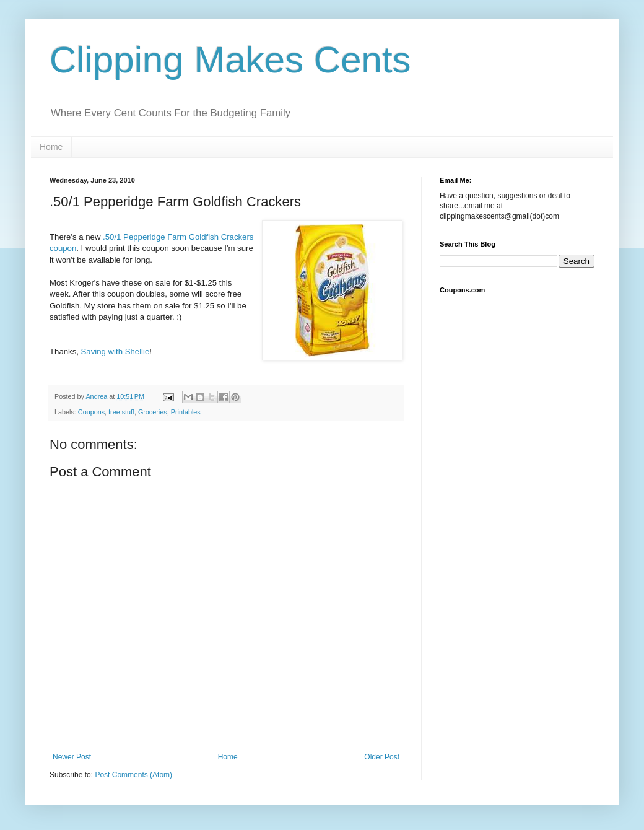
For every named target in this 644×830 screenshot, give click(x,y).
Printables (186, 412)
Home (51, 147)
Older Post (382, 757)
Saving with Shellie (115, 352)
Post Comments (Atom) (133, 775)
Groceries (153, 412)
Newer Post (72, 757)
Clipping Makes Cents (230, 60)
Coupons (91, 412)
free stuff (121, 412)
